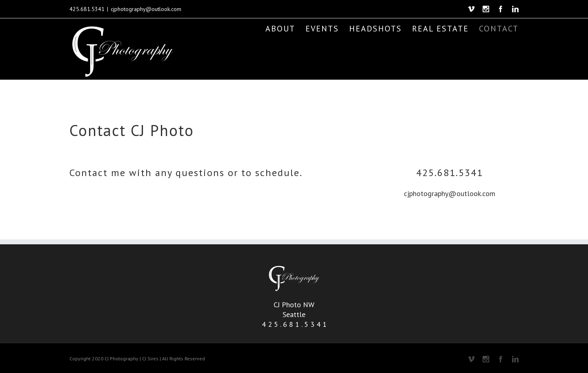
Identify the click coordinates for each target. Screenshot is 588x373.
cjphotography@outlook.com (146, 9)
